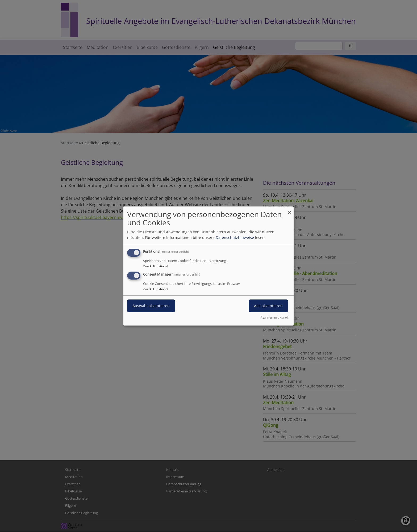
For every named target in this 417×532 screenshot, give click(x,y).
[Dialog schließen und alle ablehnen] (290, 210)
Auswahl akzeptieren (151, 306)
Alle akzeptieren (268, 306)
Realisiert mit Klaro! (274, 317)
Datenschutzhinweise (235, 237)
